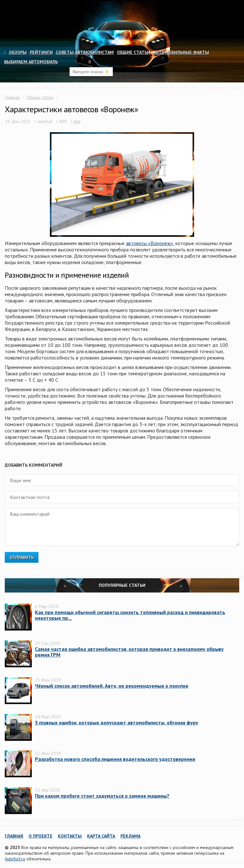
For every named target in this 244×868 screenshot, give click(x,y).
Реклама (130, 836)
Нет (77, 121)
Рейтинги (41, 52)
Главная (12, 97)
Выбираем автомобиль (31, 62)
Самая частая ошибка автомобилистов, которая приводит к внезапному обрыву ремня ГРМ (129, 652)
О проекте (41, 836)
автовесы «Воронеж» (149, 243)
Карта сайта (101, 836)
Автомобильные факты (181, 52)
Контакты (70, 836)
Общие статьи (134, 52)
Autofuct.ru (15, 859)
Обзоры (18, 52)
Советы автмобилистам (85, 52)
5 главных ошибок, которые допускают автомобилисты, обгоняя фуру (117, 722)
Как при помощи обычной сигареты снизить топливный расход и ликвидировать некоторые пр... (130, 615)
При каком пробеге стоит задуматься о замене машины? (102, 796)
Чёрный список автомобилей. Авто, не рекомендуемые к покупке (112, 686)
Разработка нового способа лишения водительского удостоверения (115, 759)
